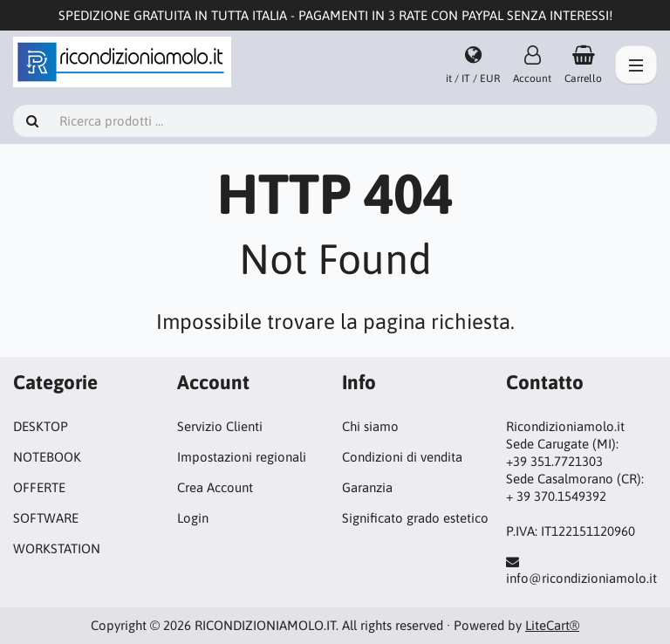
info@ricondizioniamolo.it (581, 578)
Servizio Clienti (220, 426)
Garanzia (367, 487)
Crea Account (215, 487)
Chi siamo (370, 426)
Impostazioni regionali (242, 457)
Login (193, 518)
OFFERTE (39, 487)
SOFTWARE (46, 518)
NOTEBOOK (47, 457)
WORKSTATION (57, 548)
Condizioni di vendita (402, 457)
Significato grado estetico (415, 518)
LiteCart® (552, 625)
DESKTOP (41, 426)
